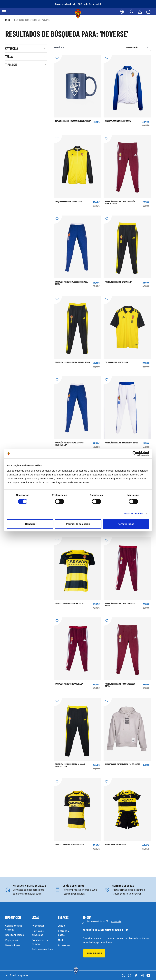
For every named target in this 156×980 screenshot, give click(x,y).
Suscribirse (94, 953)
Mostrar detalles (133, 513)
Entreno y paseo (63, 933)
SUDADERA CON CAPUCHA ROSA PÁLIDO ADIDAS (122, 764)
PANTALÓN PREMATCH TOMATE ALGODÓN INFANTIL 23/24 (120, 203)
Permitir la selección (78, 524)
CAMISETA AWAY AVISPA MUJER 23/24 (69, 603)
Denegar (30, 524)
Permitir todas (126, 524)
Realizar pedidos (15, 935)
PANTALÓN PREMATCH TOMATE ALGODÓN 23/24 (120, 685)
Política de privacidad (38, 933)
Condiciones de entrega (14, 928)
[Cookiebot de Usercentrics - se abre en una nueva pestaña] (135, 454)
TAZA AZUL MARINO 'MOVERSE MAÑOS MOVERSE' (73, 121)
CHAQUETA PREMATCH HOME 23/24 (118, 121)
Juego (61, 926)
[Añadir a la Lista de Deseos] (58, 59)
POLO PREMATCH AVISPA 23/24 (117, 362)
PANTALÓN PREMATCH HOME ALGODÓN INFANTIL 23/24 (69, 444)
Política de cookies (42, 949)
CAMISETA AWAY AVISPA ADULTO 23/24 (70, 845)
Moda (61, 940)
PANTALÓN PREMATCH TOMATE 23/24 (69, 684)
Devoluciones (13, 945)
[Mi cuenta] (140, 12)
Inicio (8, 20)
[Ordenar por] (138, 47)
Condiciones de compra (40, 942)
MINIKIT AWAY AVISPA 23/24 (115, 845)
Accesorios (64, 945)
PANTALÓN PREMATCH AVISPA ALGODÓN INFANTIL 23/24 (70, 765)
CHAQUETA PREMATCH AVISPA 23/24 (69, 201)
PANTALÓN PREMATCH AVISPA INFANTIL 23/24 (72, 362)
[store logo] (78, 14)
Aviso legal (38, 926)
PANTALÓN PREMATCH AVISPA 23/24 (119, 282)
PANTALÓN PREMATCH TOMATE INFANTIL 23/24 (120, 604)
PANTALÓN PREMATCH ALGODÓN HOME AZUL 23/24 (71, 283)
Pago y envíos (13, 940)
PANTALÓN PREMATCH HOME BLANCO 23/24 (121, 443)
